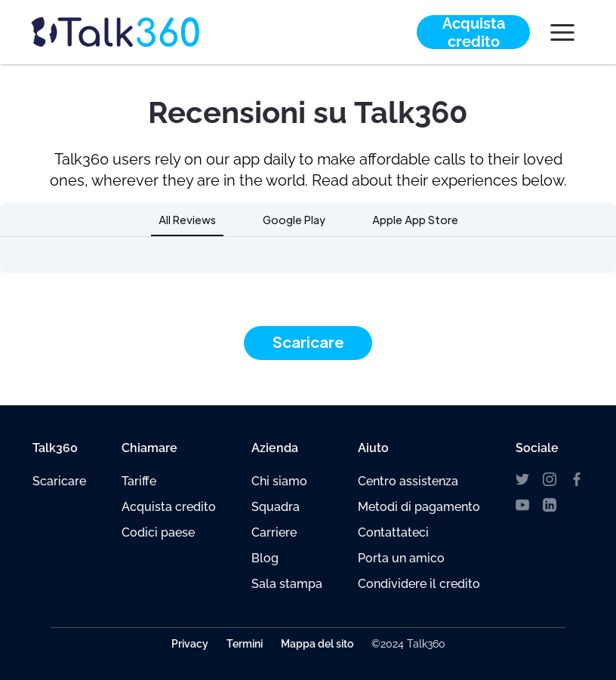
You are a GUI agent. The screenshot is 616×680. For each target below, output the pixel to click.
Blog (265, 558)
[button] (562, 32)
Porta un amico (401, 558)
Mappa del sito (317, 644)
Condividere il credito (419, 584)
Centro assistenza (408, 481)
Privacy (190, 644)
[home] (143, 32)
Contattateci (393, 532)
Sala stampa (287, 584)
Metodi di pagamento (419, 507)
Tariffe (139, 481)
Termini (245, 644)
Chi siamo (279, 481)
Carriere (274, 532)
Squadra (276, 507)
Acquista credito (169, 507)
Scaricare (308, 342)
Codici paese (158, 532)
